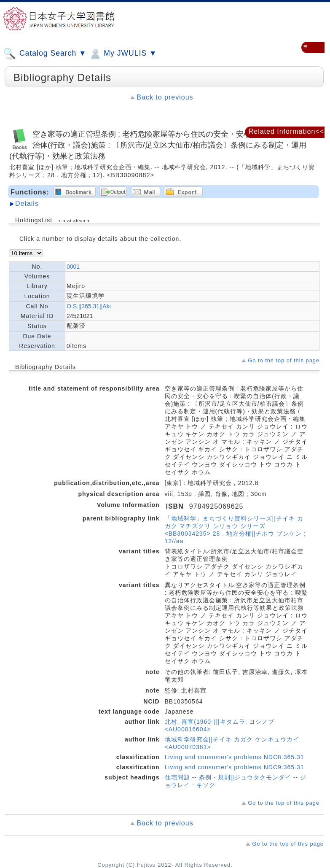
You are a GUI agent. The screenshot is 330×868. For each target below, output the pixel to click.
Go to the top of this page (284, 360)
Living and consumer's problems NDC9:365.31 (235, 767)
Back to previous (165, 97)
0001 (73, 267)
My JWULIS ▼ (123, 54)
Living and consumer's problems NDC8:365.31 (235, 757)
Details (27, 204)
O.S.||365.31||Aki (89, 306)
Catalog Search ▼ (45, 54)
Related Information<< (286, 131)
